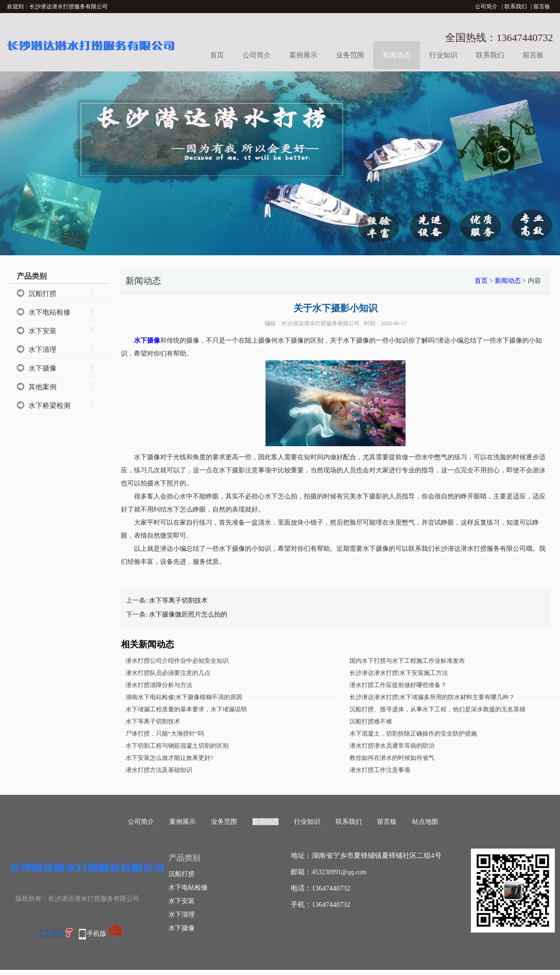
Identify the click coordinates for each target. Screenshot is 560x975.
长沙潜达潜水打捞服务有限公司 (321, 323)
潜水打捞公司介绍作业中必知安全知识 (177, 661)
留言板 (542, 7)
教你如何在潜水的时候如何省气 (392, 758)
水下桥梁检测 (49, 406)
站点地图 (425, 822)
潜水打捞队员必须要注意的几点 (168, 673)
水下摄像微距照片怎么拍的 (188, 614)
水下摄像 (42, 368)
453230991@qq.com (339, 872)
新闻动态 (397, 55)
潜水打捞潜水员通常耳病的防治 (392, 746)
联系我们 (516, 7)
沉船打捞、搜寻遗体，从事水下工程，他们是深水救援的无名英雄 (437, 709)
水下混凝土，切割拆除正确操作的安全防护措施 (413, 733)
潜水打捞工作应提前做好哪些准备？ (398, 685)
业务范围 (350, 55)
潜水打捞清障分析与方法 (159, 685)
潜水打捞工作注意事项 (380, 770)
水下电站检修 (49, 312)
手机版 (97, 934)
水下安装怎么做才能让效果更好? (169, 758)
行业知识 (443, 55)
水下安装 (42, 331)
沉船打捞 (42, 294)
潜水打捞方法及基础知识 (159, 770)
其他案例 (42, 387)
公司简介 (486, 7)
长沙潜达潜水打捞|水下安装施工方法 (399, 673)
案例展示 (303, 55)
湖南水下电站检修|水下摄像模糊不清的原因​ (184, 697)
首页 (217, 55)
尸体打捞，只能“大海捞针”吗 (165, 733)
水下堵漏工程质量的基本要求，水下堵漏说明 (186, 709)
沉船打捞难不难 (371, 721)
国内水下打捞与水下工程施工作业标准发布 (407, 661)
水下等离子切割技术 (178, 600)
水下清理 (42, 350)
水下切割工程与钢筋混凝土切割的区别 (177, 746)
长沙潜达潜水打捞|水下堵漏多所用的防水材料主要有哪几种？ (432, 697)
